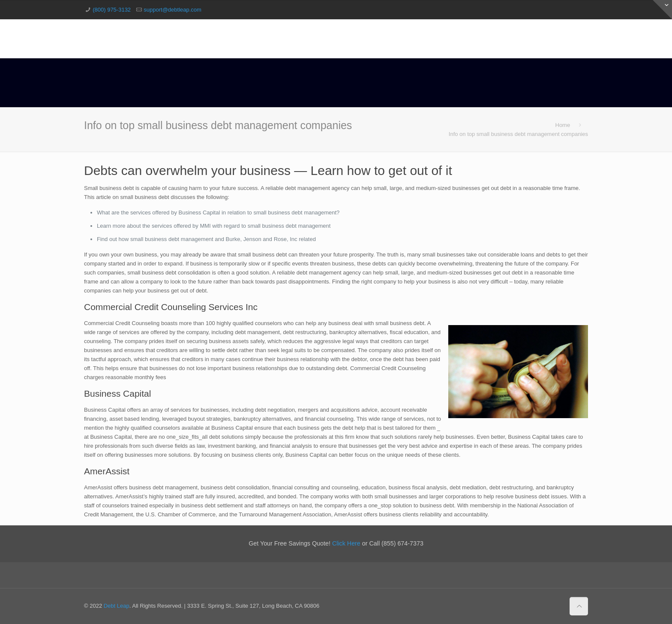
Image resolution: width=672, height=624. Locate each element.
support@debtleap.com (172, 10)
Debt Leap (117, 606)
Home (563, 125)
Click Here (346, 543)
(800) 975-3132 (112, 10)
